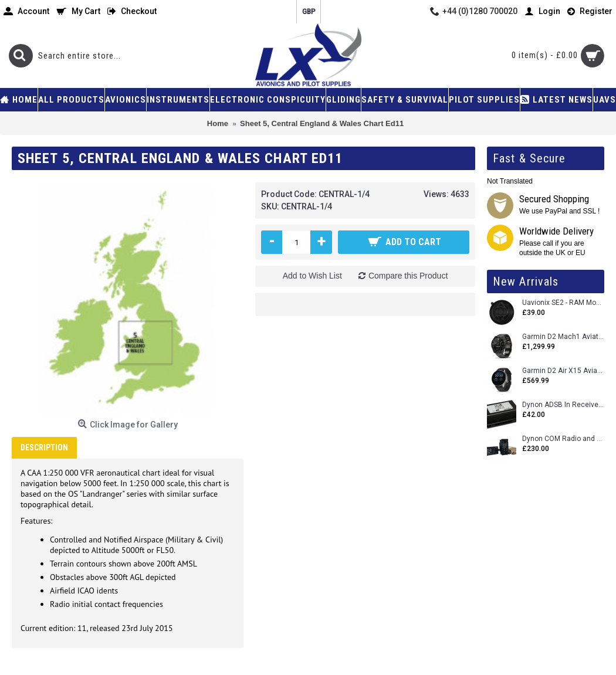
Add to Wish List (312, 276)
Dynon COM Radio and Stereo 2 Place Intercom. (563, 439)
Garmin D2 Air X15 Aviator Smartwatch (563, 371)
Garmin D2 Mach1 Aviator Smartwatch (563, 337)
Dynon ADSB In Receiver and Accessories (563, 405)
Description (44, 447)
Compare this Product (408, 276)
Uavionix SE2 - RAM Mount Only (563, 303)
